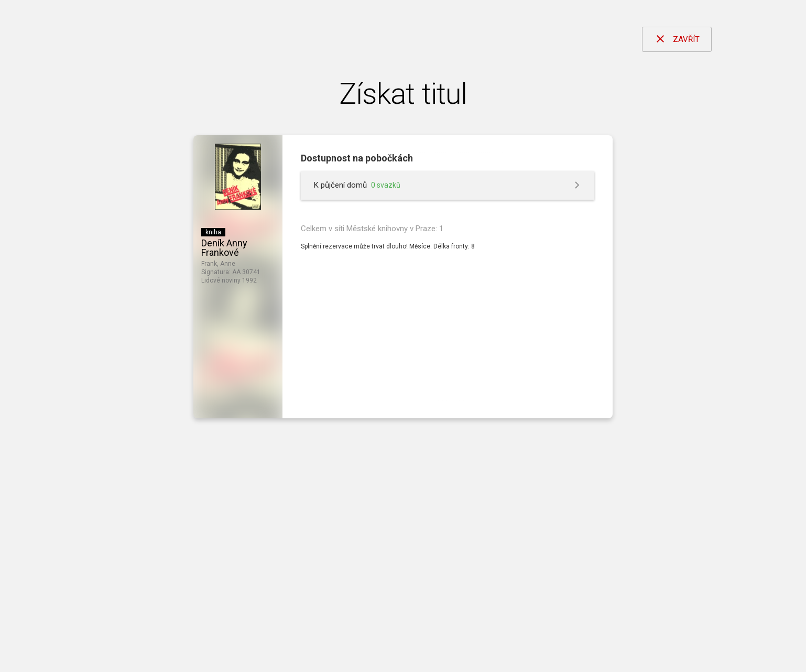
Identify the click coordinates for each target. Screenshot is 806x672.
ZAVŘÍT (677, 39)
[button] (448, 185)
